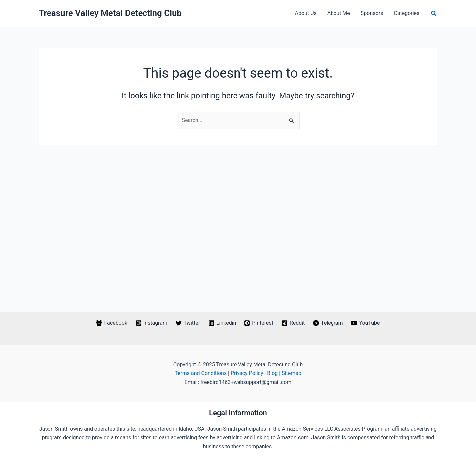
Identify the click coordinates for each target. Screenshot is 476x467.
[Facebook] (112, 323)
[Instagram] (151, 323)
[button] (434, 13)
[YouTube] (366, 323)
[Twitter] (188, 323)
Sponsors (372, 13)
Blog (272, 373)
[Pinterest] (259, 323)
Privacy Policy (247, 373)
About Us (306, 13)
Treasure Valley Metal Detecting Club (110, 13)
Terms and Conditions (201, 373)
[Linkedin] (222, 323)
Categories (406, 13)
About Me (339, 13)
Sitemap (291, 373)
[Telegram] (328, 323)
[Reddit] (293, 323)
